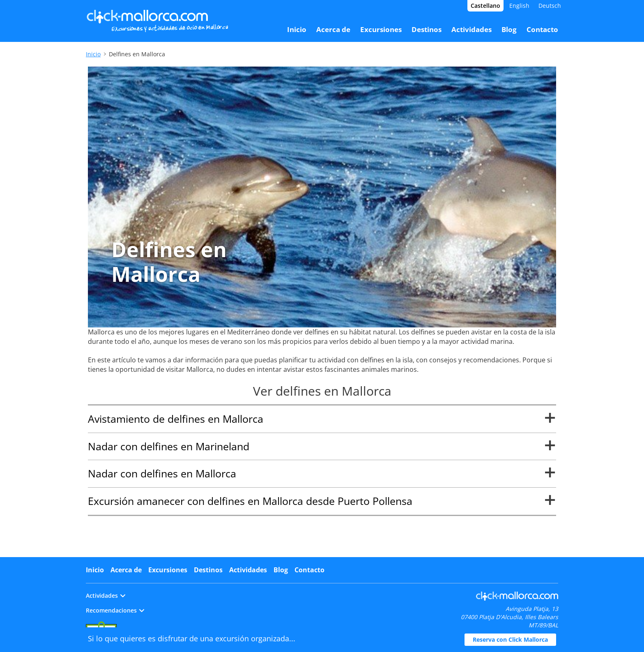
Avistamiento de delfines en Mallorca (322, 419)
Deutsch (550, 6)
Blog (281, 570)
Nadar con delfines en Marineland (322, 446)
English (519, 6)
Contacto (309, 570)
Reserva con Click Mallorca (510, 639)
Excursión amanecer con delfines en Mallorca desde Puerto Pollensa (322, 501)
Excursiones (168, 570)
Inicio (93, 54)
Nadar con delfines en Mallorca (322, 473)
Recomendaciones (115, 610)
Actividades (248, 570)
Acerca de (126, 570)
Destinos (208, 570)
